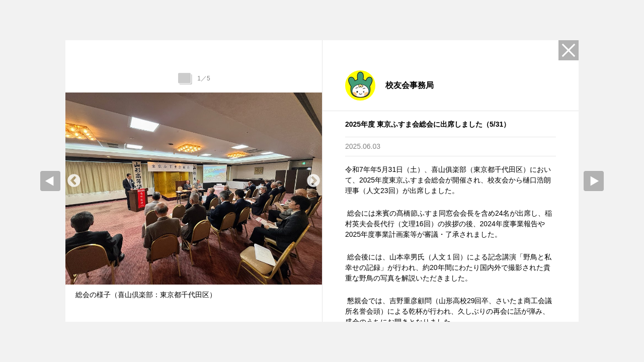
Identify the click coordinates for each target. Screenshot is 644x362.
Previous (74, 181)
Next (313, 181)
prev (50, 181)
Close (569, 50)
